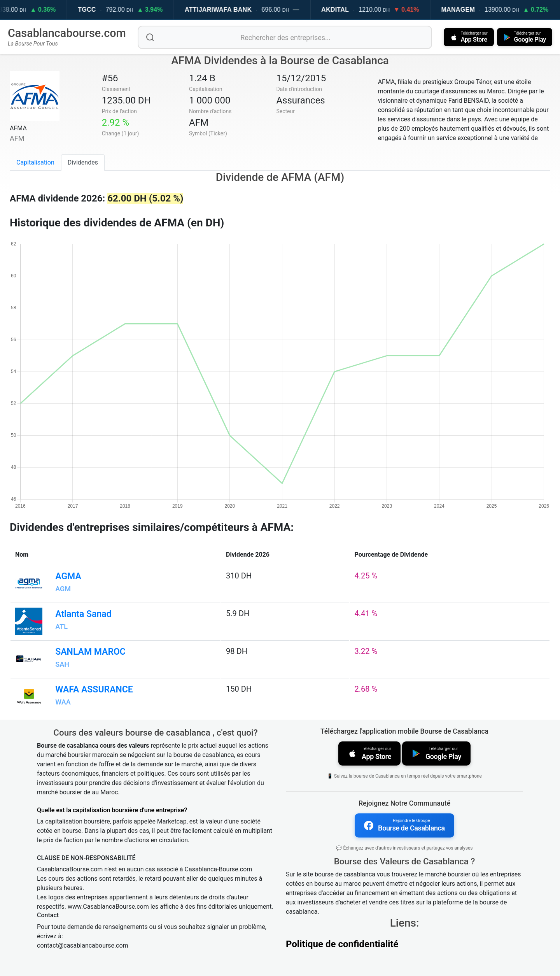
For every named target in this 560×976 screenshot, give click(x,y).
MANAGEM (469, 10)
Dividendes (83, 162)
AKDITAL (346, 10)
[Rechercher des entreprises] (285, 37)
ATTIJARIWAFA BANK (229, 10)
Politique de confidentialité (342, 944)
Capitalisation (35, 162)
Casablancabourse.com (67, 33)
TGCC (98, 10)
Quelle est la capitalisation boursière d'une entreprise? (112, 810)
